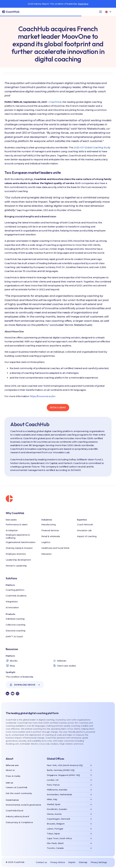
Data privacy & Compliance (19, 822)
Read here (83, 4)
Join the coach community (19, 793)
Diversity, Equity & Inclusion (19, 548)
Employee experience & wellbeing (18, 536)
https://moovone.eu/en (43, 396)
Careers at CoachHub (17, 787)
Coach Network (85, 524)
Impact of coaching (87, 536)
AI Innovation (12, 607)
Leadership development (18, 560)
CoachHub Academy (16, 596)
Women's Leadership (16, 566)
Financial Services (50, 530)
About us (10, 770)
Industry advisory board (17, 816)
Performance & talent (17, 524)
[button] (101, 12)
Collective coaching (16, 625)
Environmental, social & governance (23, 805)
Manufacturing (49, 524)
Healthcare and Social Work (55, 548)
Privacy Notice (58, 862)
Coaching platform (15, 590)
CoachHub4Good (14, 810)
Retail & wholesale (51, 536)
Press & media (13, 776)
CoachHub (55, 102)
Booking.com (12, 744)
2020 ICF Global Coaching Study (92, 147)
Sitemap (83, 862)
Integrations (12, 602)
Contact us (41, 862)
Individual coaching (15, 619)
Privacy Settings (99, 862)
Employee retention (16, 554)
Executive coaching (15, 631)
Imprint (72, 862)
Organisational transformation (21, 542)
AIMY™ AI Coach (14, 636)
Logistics (46, 542)
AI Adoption (12, 530)
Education (46, 554)
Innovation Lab (84, 530)
